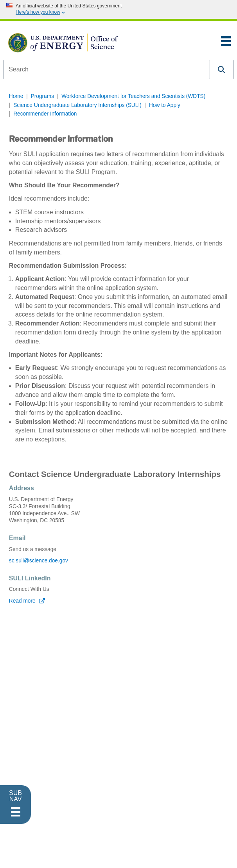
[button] (222, 69)
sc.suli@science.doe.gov (39, 561)
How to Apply (165, 105)
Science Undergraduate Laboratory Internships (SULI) (77, 105)
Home (16, 96)
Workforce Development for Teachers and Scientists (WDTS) (133, 96)
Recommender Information (45, 114)
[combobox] (107, 69)
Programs (42, 96)
